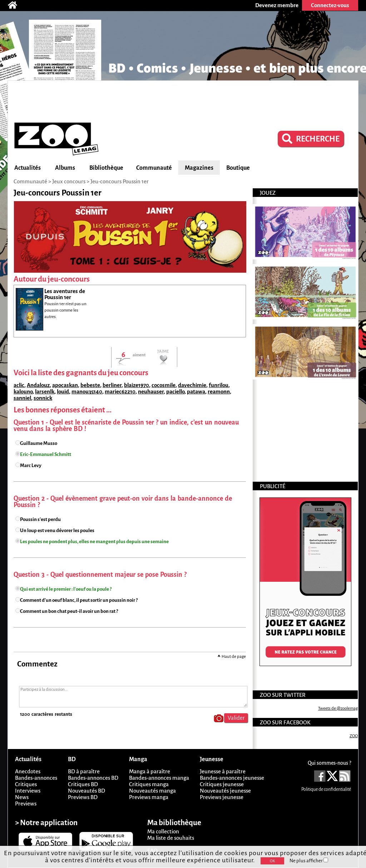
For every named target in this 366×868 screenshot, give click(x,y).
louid (63, 391)
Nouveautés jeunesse (225, 791)
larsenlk (45, 391)
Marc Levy (31, 465)
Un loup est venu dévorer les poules (57, 530)
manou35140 (87, 391)
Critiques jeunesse (222, 784)
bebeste (90, 385)
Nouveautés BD (86, 791)
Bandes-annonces (36, 778)
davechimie (192, 385)
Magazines (199, 168)
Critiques (26, 784)
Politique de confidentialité (326, 789)
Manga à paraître (150, 771)
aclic (19, 385)
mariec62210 (120, 391)
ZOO (354, 736)
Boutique (238, 168)
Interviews (28, 791)
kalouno (23, 391)
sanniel (22, 398)
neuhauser (151, 391)
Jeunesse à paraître (223, 771)
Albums (65, 168)
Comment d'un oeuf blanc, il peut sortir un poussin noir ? (79, 600)
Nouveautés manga (152, 791)
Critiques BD (83, 784)
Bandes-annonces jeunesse (232, 778)
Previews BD (83, 797)
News (22, 797)
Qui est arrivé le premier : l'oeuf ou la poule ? (66, 589)
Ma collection (163, 831)
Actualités (28, 168)
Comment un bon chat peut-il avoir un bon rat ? (69, 611)
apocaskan (65, 385)
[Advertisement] (183, 100)
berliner (112, 385)
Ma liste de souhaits (171, 838)
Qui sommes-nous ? (329, 763)
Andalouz (38, 385)
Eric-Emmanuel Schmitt (46, 454)
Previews (26, 803)
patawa (196, 391)
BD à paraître (84, 771)
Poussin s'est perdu (40, 519)
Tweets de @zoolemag (338, 708)
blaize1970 (137, 385)
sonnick (43, 398)
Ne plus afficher (309, 861)
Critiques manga (149, 784)
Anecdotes (28, 771)
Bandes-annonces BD (93, 778)
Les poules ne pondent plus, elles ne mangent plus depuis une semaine (94, 542)
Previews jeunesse (222, 797)
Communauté (154, 168)
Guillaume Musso (39, 443)
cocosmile (164, 385)
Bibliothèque (106, 168)
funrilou (219, 385)
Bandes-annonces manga (159, 778)
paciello (175, 391)
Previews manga (149, 797)
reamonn (219, 391)
